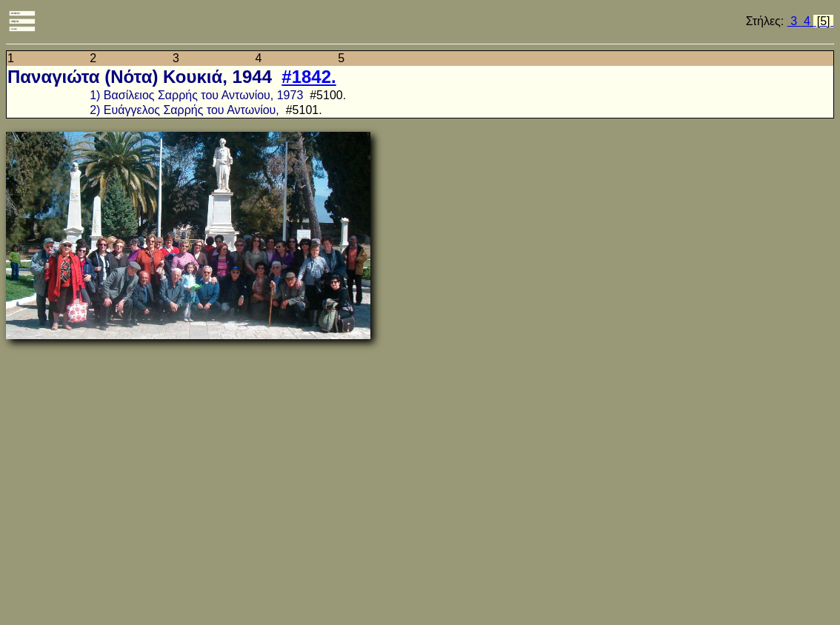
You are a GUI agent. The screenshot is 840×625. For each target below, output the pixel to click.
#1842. (309, 77)
